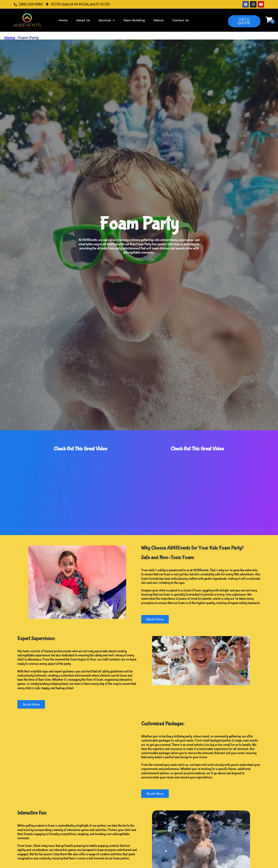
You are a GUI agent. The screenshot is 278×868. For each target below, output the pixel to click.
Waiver (159, 20)
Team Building (134, 20)
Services (107, 20)
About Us (83, 20)
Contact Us (181, 20)
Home (63, 20)
